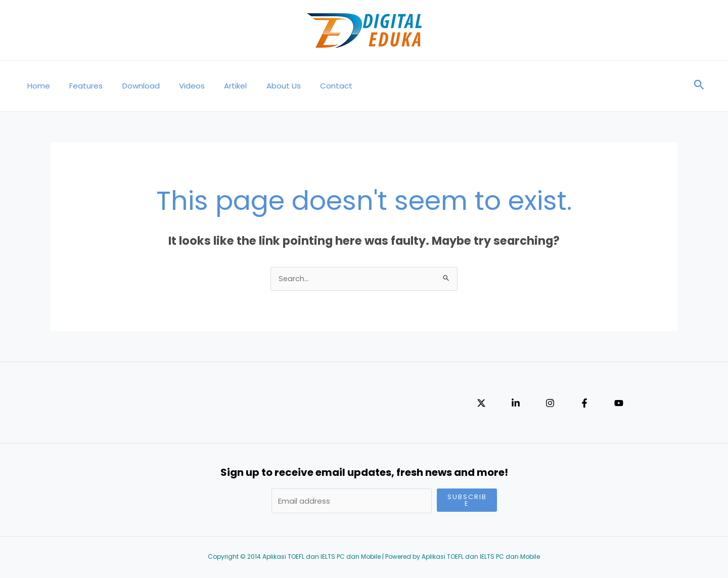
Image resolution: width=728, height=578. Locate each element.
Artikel (217, 86)
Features (80, 86)
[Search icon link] (699, 86)
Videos (177, 86)
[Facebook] (584, 404)
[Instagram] (550, 404)
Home (37, 86)
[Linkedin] (516, 404)
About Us (260, 86)
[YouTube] (619, 404)
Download (130, 86)
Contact (309, 86)
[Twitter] (481, 404)
